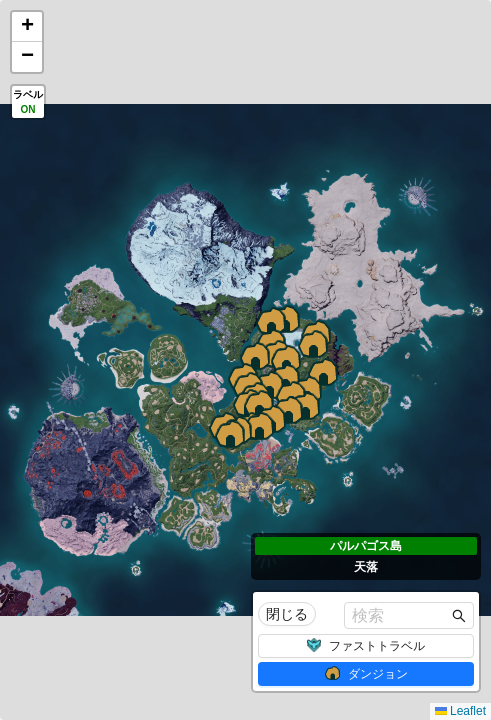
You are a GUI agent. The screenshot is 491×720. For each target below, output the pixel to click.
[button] (230, 434)
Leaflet (460, 711)
